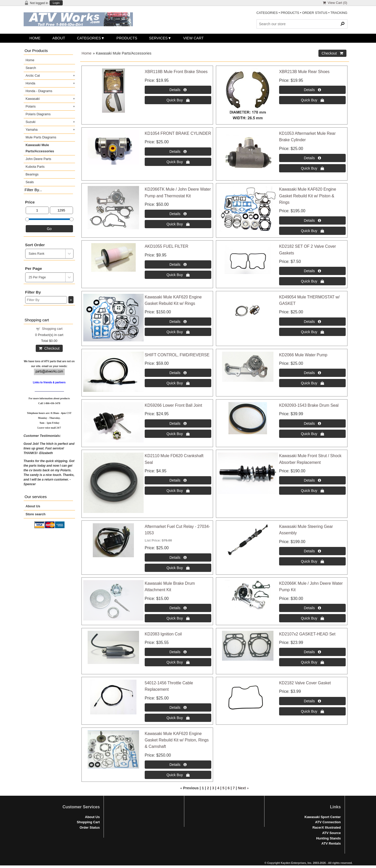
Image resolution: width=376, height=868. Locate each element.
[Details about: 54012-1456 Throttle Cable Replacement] (178, 707)
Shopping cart (52, 329)
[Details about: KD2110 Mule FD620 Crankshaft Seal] (178, 480)
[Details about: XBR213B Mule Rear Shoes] (312, 90)
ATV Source (331, 833)
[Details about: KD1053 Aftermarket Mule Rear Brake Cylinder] (312, 158)
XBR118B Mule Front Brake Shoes (176, 72)
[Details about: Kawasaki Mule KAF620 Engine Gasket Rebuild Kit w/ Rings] (178, 322)
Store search (36, 514)
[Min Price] (37, 210)
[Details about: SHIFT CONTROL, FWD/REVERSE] (178, 373)
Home (35, 38)
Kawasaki (33, 99)
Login (56, 3)
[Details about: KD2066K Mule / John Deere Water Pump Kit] (312, 608)
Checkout (49, 348)
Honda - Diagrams (39, 91)
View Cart (194, 38)
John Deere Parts (39, 159)
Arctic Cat (33, 76)
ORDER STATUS (315, 13)
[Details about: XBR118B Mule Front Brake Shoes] (178, 90)
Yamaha (32, 130)
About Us (33, 506)
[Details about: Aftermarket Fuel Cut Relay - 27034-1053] (178, 557)
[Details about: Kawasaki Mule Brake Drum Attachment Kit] (178, 608)
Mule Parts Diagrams (41, 137)
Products (127, 38)
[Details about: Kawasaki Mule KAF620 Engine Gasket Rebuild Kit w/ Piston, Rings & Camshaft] (178, 765)
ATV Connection (328, 822)
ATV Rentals (331, 843)
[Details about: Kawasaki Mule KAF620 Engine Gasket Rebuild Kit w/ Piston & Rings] (312, 220)
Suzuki (31, 122)
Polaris (31, 106)
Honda (31, 83)
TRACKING (339, 13)
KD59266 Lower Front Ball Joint (173, 405)
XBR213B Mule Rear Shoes (304, 72)
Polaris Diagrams (38, 114)
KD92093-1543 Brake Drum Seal (309, 405)
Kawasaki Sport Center (323, 817)
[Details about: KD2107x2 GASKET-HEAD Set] (312, 652)
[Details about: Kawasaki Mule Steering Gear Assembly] (312, 551)
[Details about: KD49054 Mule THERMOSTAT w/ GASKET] (312, 322)
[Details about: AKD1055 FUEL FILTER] (178, 264)
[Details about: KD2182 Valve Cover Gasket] (312, 701)
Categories (89, 38)
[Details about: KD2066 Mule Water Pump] (312, 373)
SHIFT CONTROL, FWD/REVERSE (177, 355)
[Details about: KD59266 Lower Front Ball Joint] (178, 423)
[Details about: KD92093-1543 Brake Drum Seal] (312, 423)
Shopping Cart (88, 822)
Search (31, 68)
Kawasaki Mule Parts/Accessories (40, 148)
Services (158, 38)
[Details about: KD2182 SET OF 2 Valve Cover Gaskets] (312, 271)
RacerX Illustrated (327, 827)
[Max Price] (61, 210)
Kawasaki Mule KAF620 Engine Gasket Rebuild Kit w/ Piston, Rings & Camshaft (177, 740)
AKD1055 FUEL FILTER (167, 246)
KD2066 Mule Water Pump (303, 355)
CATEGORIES (267, 13)
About (59, 38)
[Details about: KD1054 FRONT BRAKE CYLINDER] (178, 152)
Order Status (90, 827)
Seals (30, 182)
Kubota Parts (35, 167)
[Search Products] (302, 24)
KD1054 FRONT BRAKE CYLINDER (178, 133)
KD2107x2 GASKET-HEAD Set (307, 634)
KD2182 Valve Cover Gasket (305, 683)
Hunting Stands (328, 838)
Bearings (32, 174)
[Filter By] (46, 300)
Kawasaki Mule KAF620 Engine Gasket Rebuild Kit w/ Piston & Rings (308, 196)
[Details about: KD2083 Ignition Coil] (178, 652)
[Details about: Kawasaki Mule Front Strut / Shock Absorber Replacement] (312, 480)
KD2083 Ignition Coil (163, 634)
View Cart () (335, 3)
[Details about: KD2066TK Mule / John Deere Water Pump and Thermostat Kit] (178, 214)
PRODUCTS (290, 13)
